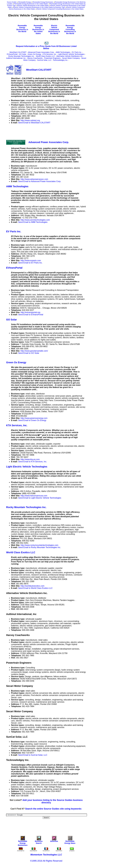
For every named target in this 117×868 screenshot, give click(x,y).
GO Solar (23, 54)
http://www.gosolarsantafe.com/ (34, 351)
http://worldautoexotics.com (32, 586)
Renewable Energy (25, 2)
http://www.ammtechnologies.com (35, 220)
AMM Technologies (63, 52)
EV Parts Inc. (77, 52)
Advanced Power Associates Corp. (41, 52)
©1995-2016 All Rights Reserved (46, 861)
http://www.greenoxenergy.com (34, 418)
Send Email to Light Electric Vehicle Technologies (40, 498)
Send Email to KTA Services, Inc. (33, 462)
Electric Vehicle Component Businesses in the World (54, 30)
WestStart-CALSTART (18, 52)
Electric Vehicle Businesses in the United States (33, 6)
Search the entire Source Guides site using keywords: (54, 809)
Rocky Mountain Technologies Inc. (21, 56)
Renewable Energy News (70, 841)
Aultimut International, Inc (16, 58)
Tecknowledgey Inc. (60, 60)
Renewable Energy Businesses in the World (22, 29)
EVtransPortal (12, 54)
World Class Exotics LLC (46, 56)
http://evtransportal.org (30, 312)
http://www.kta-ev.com (30, 459)
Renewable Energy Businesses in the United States (31, 4)
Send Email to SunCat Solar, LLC (33, 755)
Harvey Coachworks (35, 58)
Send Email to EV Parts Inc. (30, 263)
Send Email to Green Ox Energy (32, 420)
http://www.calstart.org (30, 120)
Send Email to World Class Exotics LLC (35, 588)
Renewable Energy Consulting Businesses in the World (70, 30)
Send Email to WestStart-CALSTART (34, 123)
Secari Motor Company (71, 58)
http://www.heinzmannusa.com (34, 496)
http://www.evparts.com (31, 261)
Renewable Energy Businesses (43, 2)
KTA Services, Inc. (50, 54)
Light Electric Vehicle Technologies (71, 54)
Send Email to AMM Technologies (33, 222)
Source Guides (12, 2)
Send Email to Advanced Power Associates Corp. (40, 181)
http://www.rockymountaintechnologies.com (39, 545)
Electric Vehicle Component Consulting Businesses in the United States (60, 9)
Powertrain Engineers (52, 58)
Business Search (39, 841)
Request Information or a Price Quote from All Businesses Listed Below (46, 47)
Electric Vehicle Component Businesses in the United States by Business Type (39, 7)
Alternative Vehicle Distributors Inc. (70, 56)
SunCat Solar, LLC (44, 60)
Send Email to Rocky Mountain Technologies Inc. (40, 547)
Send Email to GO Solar (29, 353)
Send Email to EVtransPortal (31, 315)
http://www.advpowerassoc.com (34, 179)
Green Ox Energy (34, 54)
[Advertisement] (51, 131)
